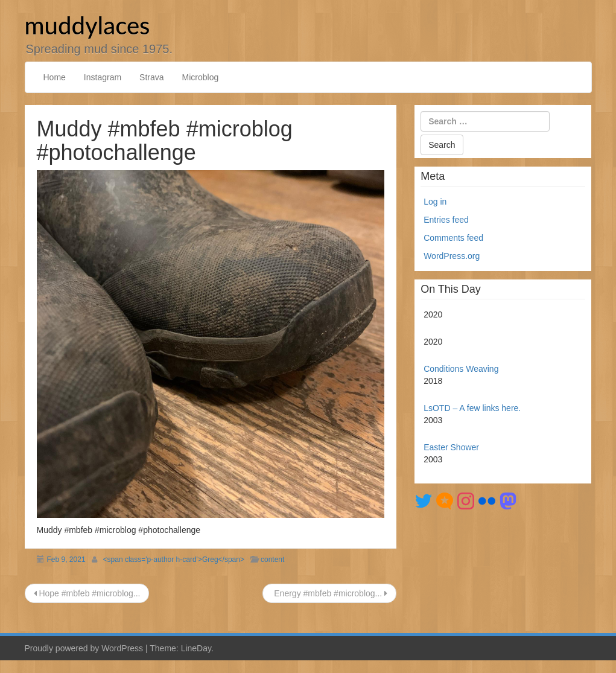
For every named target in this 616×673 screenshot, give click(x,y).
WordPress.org (452, 256)
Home (55, 77)
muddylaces (87, 25)
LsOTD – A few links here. (472, 408)
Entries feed (446, 220)
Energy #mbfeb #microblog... (329, 593)
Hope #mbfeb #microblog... (87, 593)
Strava (151, 77)
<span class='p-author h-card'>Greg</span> (174, 560)
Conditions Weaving (461, 369)
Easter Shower (451, 447)
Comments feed (453, 238)
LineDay (196, 648)
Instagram (103, 77)
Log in (435, 202)
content (272, 560)
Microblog (201, 77)
